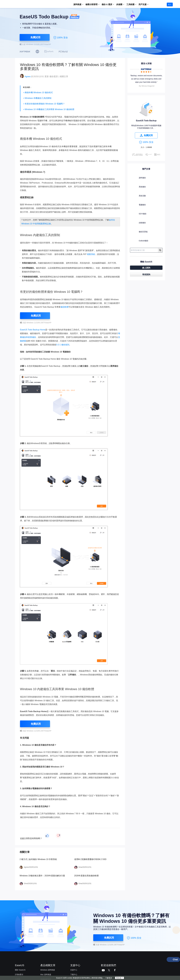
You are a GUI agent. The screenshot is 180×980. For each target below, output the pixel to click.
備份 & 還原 (107, 4)
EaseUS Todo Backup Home (33, 330)
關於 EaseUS (20, 970)
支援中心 (74, 970)
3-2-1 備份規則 (63, 345)
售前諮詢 (146, 274)
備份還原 (54, 77)
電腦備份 (138, 205)
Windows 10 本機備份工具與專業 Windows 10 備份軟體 (49, 109)
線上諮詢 (146, 268)
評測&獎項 (19, 975)
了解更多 (109, 978)
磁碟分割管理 (91, 4)
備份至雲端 (139, 232)
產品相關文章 (48, 965)
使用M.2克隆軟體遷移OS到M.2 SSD (90, 859)
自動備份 (138, 223)
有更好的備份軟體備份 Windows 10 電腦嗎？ (45, 104)
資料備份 (138, 178)
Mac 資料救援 (46, 975)
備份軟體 (64, 307)
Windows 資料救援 (48, 970)
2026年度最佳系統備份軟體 (86, 876)
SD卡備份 (138, 214)
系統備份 (138, 187)
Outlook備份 (139, 241)
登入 (170, 4)
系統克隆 (138, 196)
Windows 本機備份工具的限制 (38, 98)
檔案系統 (91, 254)
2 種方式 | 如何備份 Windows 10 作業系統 (38, 859)
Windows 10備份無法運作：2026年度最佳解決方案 (42, 876)
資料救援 (77, 4)
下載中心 (74, 975)
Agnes (27, 77)
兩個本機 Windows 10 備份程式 (39, 92)
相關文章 (64, 77)
